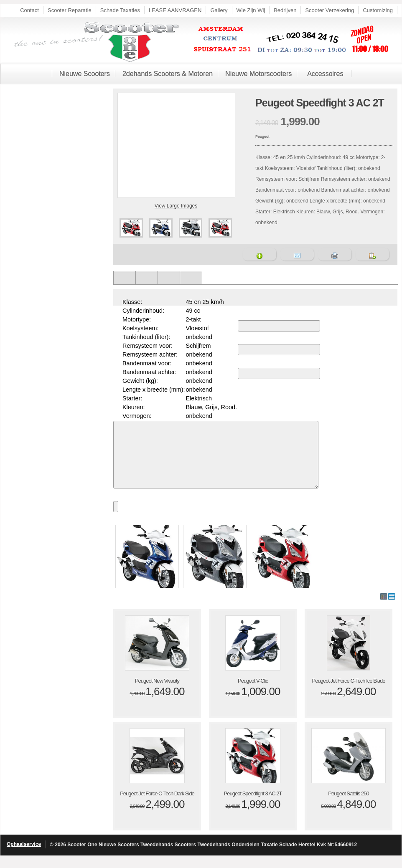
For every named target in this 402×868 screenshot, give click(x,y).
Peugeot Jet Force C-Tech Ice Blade (349, 693)
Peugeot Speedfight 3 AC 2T (253, 806)
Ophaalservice (24, 857)
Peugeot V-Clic (253, 693)
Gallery (219, 10)
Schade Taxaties (120, 10)
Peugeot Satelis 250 (348, 806)
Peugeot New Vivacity (157, 693)
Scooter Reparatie (70, 10)
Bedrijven (285, 10)
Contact (29, 10)
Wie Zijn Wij (251, 10)
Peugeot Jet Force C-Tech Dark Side (157, 806)
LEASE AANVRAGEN (175, 10)
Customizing (378, 10)
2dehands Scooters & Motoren (168, 74)
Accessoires (325, 74)
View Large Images (176, 206)
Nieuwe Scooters (85, 74)
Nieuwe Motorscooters (258, 74)
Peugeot (262, 137)
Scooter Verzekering (329, 10)
